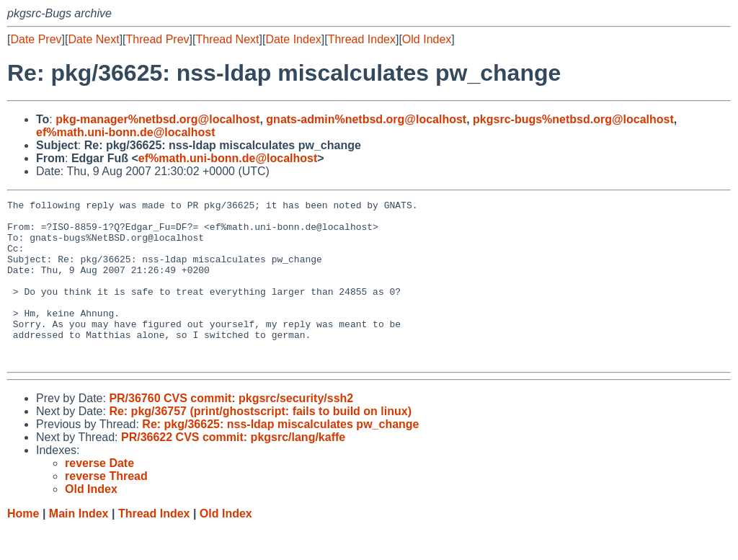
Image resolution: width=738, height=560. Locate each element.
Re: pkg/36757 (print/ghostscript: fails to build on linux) (260, 444)
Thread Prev (158, 39)
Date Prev (36, 39)
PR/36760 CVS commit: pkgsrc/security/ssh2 (231, 431)
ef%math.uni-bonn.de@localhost (126, 132)
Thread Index (362, 39)
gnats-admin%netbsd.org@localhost (366, 119)
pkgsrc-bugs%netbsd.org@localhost (573, 119)
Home (23, 546)
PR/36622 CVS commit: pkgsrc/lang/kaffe (233, 470)
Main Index (79, 546)
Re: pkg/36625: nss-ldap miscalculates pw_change (280, 457)
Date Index (293, 39)
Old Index (427, 39)
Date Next (93, 39)
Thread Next (227, 39)
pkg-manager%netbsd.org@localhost (157, 119)
